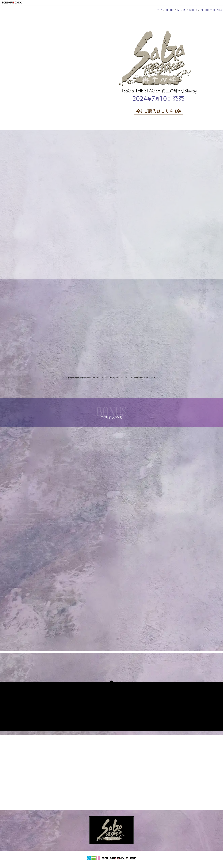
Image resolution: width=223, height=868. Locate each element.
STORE (193, 10)
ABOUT (170, 10)
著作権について (92, 855)
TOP (160, 10)
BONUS (181, 10)
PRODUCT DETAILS (211, 10)
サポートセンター (131, 855)
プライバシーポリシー (111, 855)
